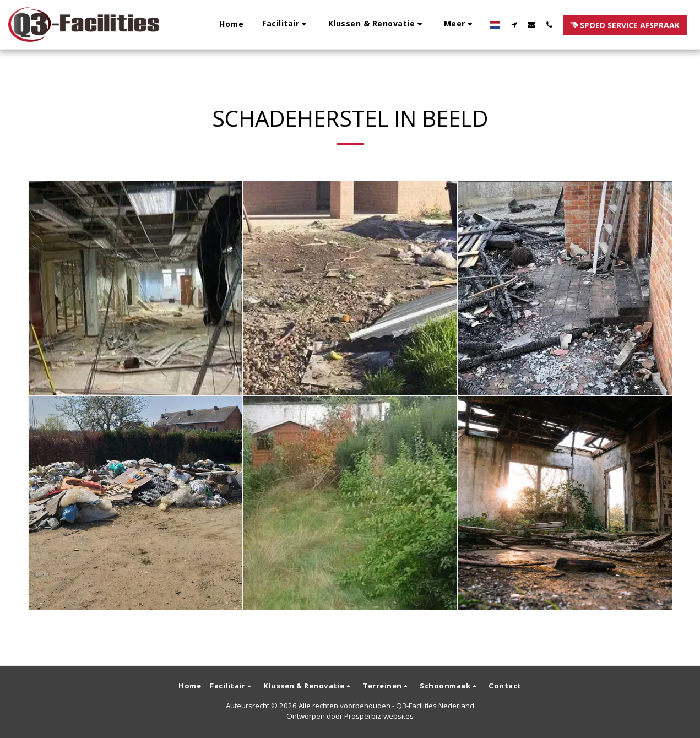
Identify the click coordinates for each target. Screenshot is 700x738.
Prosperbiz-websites (379, 716)
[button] (286, 25)
